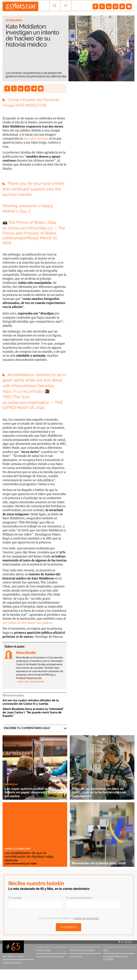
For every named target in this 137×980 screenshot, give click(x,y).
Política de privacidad (50, 957)
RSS (106, 950)
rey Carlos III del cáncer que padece (27, 623)
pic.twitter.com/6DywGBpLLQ (30, 228)
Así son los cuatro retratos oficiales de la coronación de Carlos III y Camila (31, 702)
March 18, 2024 (40, 407)
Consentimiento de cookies (116, 958)
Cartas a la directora (17, 849)
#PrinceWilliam (25, 386)
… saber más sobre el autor (30, 681)
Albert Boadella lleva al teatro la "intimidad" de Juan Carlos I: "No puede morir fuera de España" (33, 712)
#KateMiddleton (22, 375)
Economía (79, 855)
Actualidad (14, 20)
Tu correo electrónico (79, 898)
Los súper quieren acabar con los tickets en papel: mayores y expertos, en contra (35, 792)
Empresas (11, 784)
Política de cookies (82, 950)
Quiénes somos (12, 963)
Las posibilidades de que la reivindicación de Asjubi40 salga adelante (33, 856)
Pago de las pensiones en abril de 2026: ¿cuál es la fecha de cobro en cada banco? (99, 792)
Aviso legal (44, 950)
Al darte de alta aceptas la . (69, 918)
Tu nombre (15, 898)
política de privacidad (86, 918)
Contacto (76, 957)
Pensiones (79, 784)
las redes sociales (36, 138)
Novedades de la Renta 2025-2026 (99, 861)
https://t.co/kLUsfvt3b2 (24, 391)
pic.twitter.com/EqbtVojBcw (28, 402)
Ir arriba (125, 942)
